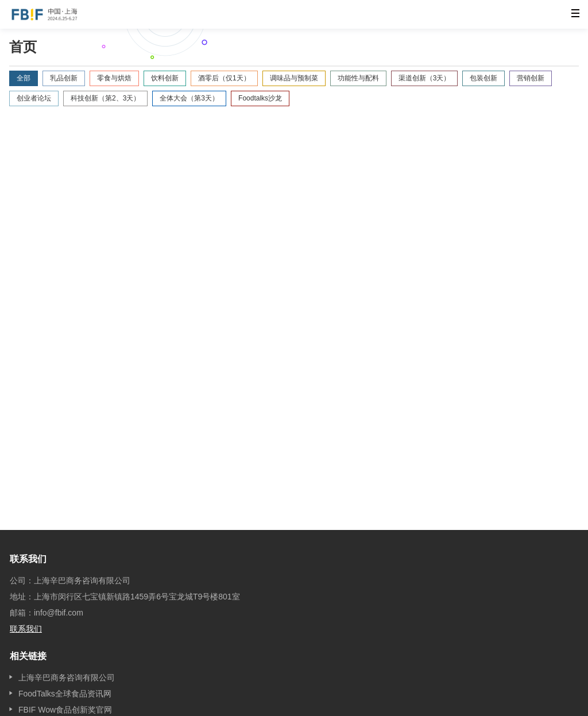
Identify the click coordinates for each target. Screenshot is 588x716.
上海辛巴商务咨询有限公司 (67, 678)
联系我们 (26, 629)
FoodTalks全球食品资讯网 (65, 694)
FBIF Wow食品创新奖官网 (65, 710)
